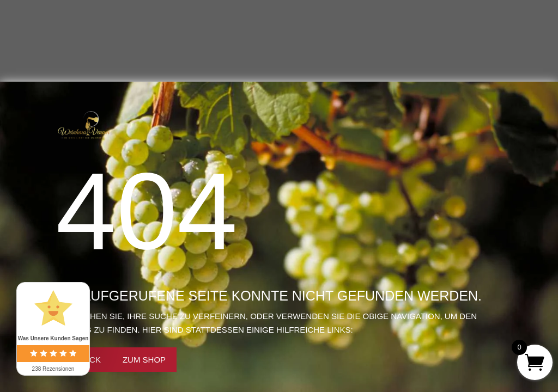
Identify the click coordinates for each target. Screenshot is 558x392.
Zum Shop (144, 360)
